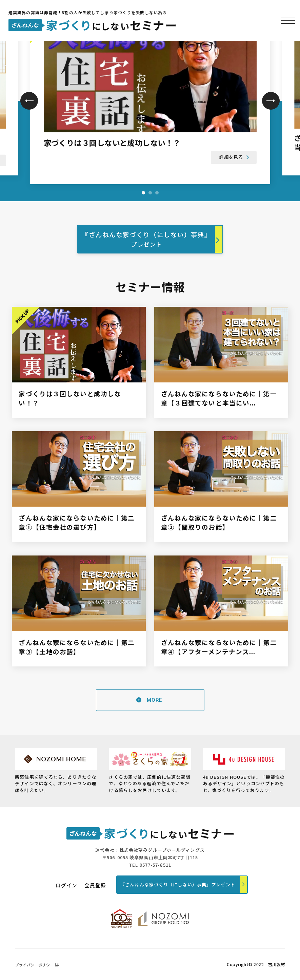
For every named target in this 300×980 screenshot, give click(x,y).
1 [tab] (143, 193)
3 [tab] (157, 193)
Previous (29, 101)
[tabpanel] (150, 96)
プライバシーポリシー (34, 965)
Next (271, 101)
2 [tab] (150, 193)
